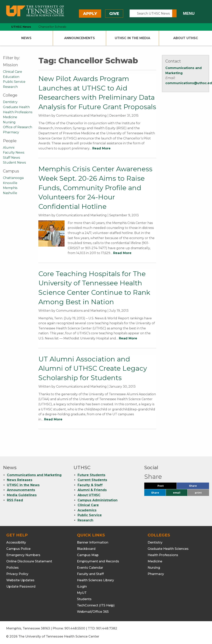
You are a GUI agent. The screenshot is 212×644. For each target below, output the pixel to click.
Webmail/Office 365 (93, 612)
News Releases (20, 480)
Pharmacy (11, 132)
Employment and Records (98, 561)
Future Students (91, 475)
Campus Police (18, 549)
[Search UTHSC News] (151, 13)
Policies (12, 568)
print (198, 493)
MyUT (82, 593)
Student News (14, 163)
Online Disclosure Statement (29, 561)
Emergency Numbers (23, 555)
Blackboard (86, 549)
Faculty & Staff (90, 485)
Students (84, 599)
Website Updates (20, 580)
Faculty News (14, 152)
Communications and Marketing (34, 475)
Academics (87, 510)
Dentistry (10, 102)
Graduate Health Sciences (168, 549)
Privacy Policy (17, 574)
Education (11, 77)
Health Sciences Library (95, 580)
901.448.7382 (107, 628)
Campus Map (88, 555)
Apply (90, 14)
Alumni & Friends (92, 490)
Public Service (14, 82)
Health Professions (18, 112)
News (26, 38)
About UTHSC (186, 38)
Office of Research (18, 127)
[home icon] (2, 27)
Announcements (80, 38)
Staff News (11, 158)
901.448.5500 (75, 628)
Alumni (9, 148)
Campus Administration (98, 500)
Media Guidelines (22, 495)
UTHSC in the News (23, 485)
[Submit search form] (174, 13)
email (177, 493)
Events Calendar (90, 568)
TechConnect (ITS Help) (96, 605)
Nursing (9, 122)
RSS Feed (15, 500)
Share (199, 487)
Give (114, 14)
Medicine (10, 117)
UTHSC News (21, 27)
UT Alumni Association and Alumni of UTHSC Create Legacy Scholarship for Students (93, 368)
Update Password (21, 586)
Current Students (92, 480)
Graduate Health (16, 107)
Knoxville (10, 183)
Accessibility (16, 542)
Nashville (10, 193)
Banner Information (93, 542)
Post (165, 487)
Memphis (10, 188)
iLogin (82, 586)
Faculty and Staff (90, 574)
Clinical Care (12, 72)
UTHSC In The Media (132, 38)
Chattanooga (13, 178)
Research (10, 87)
